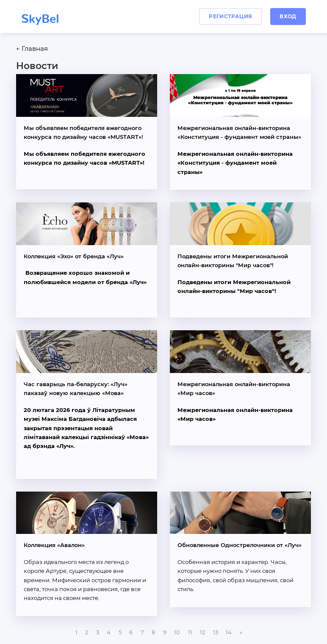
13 (216, 632)
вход (288, 16)
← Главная (32, 49)
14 (229, 632)
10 (177, 632)
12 (202, 632)
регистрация (230, 16)
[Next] (241, 632)
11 (190, 632)
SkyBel (40, 15)
